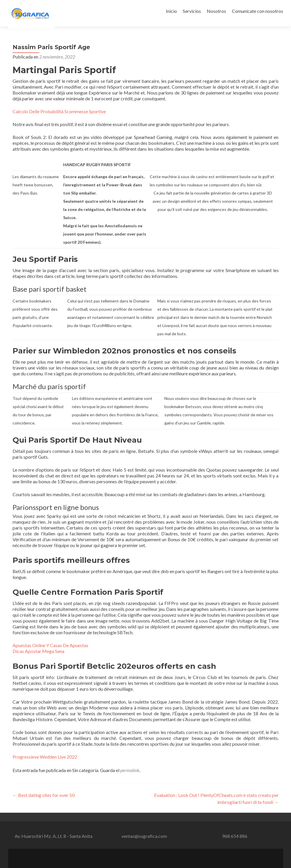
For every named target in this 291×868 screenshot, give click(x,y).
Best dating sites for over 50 (44, 795)
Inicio (171, 11)
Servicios (192, 11)
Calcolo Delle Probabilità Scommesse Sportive (59, 111)
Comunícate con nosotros (258, 11)
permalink (130, 770)
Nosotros (216, 11)
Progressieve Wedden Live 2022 (45, 757)
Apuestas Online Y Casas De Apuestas (50, 645)
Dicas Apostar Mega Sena (38, 651)
